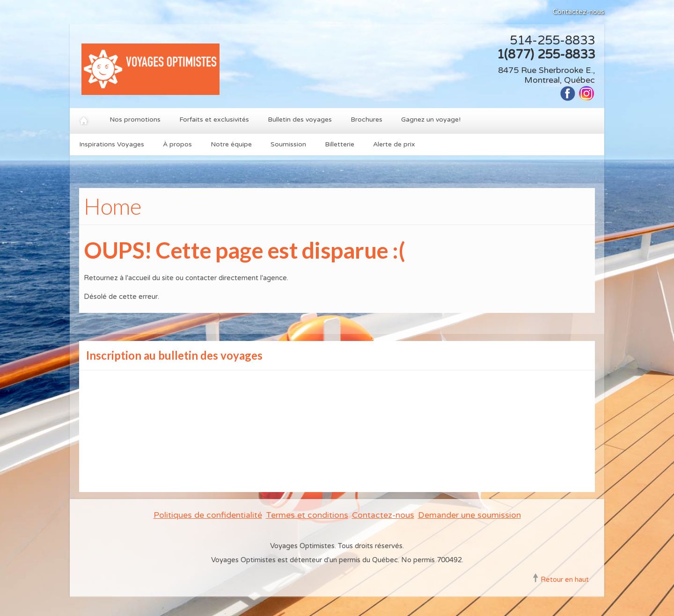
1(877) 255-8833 (546, 54)
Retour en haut (565, 580)
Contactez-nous (579, 12)
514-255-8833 (552, 40)
